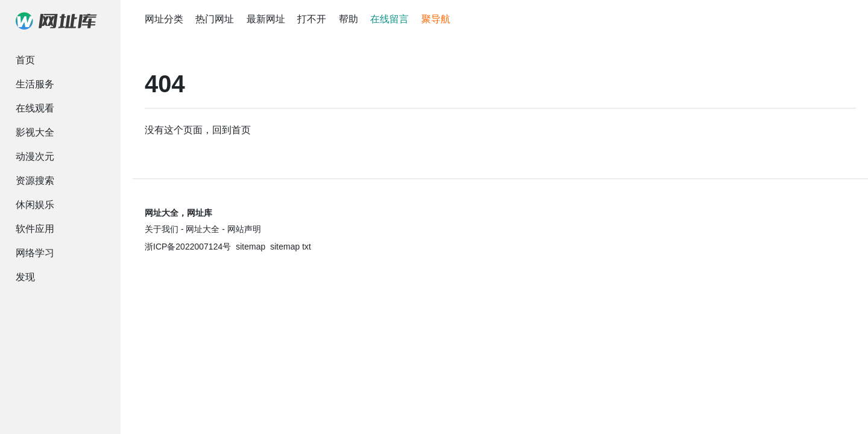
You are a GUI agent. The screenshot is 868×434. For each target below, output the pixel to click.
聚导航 (436, 19)
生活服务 (35, 84)
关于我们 (162, 229)
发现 (25, 277)
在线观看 (35, 108)
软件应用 (35, 229)
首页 (25, 60)
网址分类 (164, 19)
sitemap (250, 247)
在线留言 (389, 19)
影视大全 (35, 132)
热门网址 (215, 19)
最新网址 (266, 19)
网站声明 (244, 229)
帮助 (348, 19)
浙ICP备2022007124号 (188, 247)
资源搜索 (35, 181)
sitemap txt (291, 247)
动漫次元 (35, 156)
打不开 (312, 19)
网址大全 (203, 229)
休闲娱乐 (35, 205)
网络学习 (35, 253)
